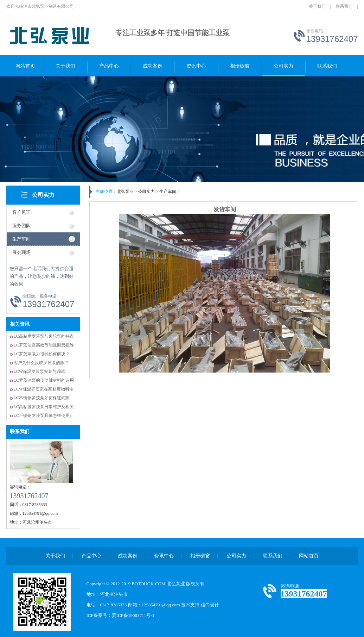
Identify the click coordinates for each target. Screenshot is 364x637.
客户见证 (21, 212)
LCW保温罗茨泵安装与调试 (40, 371)
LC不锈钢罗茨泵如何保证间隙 (42, 398)
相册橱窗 (240, 66)
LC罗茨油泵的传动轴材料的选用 (44, 380)
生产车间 (21, 239)
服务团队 (21, 226)
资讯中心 (196, 66)
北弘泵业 (125, 192)
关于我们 (317, 6)
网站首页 (25, 66)
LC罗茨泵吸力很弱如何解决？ (42, 354)
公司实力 (283, 66)
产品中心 (109, 66)
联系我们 (344, 6)
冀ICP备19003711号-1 (133, 615)
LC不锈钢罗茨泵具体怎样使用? (43, 416)
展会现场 (21, 252)
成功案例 (153, 66)
